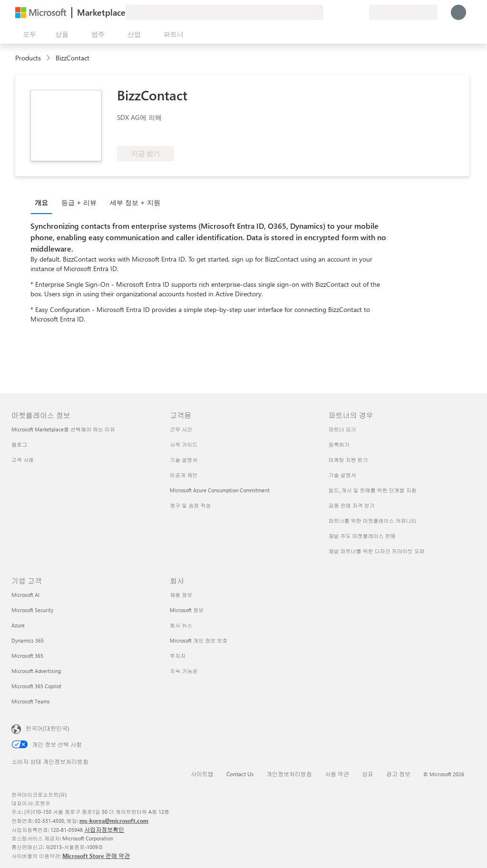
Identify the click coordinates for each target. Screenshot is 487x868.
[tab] (44, 202)
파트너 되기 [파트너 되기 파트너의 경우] (342, 429)
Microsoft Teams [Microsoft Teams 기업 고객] (31, 701)
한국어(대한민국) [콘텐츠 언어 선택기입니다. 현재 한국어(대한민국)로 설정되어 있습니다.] (48, 728)
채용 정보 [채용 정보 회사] (181, 595)
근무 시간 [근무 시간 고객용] (181, 429)
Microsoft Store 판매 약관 (96, 856)
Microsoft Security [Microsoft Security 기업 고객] (32, 610)
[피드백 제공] (327, 12)
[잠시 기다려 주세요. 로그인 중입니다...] (458, 12)
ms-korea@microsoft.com (114, 820)
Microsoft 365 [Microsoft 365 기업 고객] (27, 656)
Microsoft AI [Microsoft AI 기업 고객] (25, 595)
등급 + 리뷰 (79, 202)
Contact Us (240, 774)
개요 (41, 202)
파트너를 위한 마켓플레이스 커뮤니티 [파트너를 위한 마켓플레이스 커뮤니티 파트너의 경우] (373, 521)
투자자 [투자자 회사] (178, 656)
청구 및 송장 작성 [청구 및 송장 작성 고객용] (190, 505)
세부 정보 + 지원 (135, 202)
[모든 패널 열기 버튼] (28, 34)
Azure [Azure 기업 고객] (18, 625)
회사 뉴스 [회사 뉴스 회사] (181, 625)
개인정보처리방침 (289, 774)
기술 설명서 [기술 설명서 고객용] (184, 460)
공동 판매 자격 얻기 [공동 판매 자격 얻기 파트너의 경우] (352, 505)
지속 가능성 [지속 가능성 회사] (184, 671)
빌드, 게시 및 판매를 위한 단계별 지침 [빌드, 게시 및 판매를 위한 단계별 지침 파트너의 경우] (373, 490)
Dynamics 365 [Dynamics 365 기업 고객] (28, 640)
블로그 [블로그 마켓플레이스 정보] (19, 444)
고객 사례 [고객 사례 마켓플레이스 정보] (23, 460)
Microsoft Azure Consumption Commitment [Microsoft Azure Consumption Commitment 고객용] (220, 490)
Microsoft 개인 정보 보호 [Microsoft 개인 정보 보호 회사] (199, 640)
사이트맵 (202, 774)
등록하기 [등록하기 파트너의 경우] (339, 444)
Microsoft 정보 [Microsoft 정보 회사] (187, 610)
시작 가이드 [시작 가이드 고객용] (184, 444)
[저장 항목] (350, 12)
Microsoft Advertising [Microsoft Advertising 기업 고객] (36, 671)
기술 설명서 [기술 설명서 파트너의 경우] (342, 475)
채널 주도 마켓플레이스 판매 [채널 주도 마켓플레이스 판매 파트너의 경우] (362, 536)
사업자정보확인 (104, 829)
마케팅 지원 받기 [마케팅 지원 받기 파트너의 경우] (348, 460)
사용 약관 (337, 774)
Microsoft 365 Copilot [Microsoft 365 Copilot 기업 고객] (36, 686)
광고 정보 (398, 774)
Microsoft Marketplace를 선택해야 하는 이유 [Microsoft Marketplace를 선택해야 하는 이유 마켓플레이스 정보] (63, 429)
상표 (368, 774)
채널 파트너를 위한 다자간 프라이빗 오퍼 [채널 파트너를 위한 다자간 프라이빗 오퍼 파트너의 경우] (377, 551)
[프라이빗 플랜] (361, 12)
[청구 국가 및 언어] (403, 12)
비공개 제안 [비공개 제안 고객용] (184, 475)
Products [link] (28, 58)
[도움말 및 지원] (339, 12)
